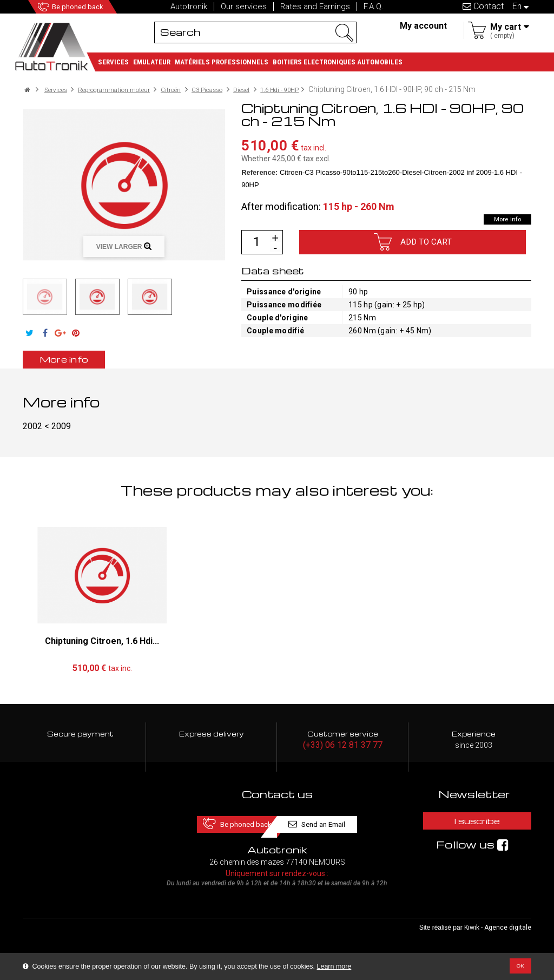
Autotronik (189, 6)
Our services (244, 6)
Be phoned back (93, 7)
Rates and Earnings (315, 6)
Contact (483, 6)
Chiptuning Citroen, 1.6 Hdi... (102, 650)
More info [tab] (80, 367)
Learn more (334, 966)
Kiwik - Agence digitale (498, 937)
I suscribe (474, 831)
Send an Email (338, 831)
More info (502, 227)
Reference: (259, 180)
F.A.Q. (374, 6)
